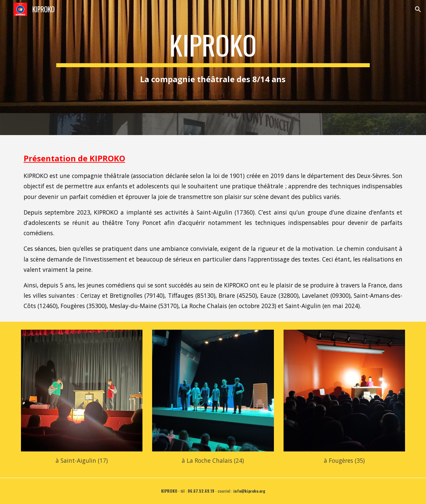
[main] (213, 56)
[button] (418, 9)
